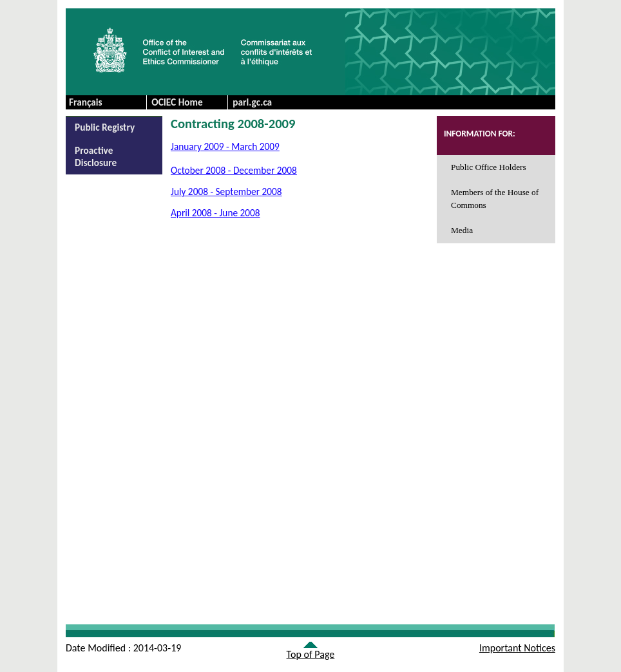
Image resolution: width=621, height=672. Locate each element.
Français (86, 102)
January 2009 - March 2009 (225, 146)
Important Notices (517, 648)
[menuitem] (187, 102)
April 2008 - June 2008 (215, 213)
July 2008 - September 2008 (226, 191)
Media (462, 230)
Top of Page (311, 654)
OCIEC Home (177, 102)
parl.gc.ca (252, 102)
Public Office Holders (489, 167)
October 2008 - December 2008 (234, 170)
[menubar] (227, 102)
